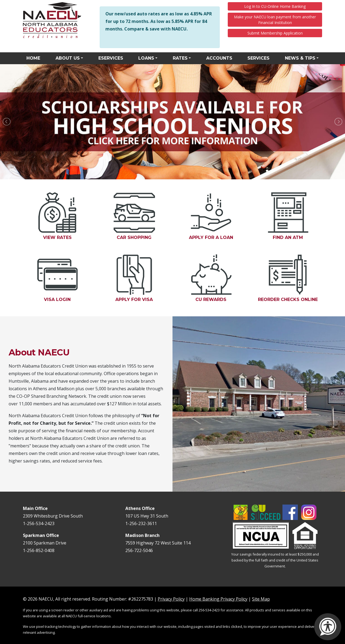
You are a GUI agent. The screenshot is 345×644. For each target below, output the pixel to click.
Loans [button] (146, 58)
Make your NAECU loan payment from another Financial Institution (275, 20)
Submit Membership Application (275, 33)
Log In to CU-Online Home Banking (275, 6)
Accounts (219, 58)
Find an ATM (295, 216)
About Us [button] (68, 58)
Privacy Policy (171, 599)
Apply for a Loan (217, 216)
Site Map (261, 599)
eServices (111, 58)
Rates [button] (180, 58)
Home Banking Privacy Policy (218, 599)
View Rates (57, 216)
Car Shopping (134, 216)
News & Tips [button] (300, 58)
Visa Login (64, 278)
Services (258, 58)
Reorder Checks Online (290, 278)
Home (33, 58)
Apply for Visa (141, 278)
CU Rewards (218, 278)
